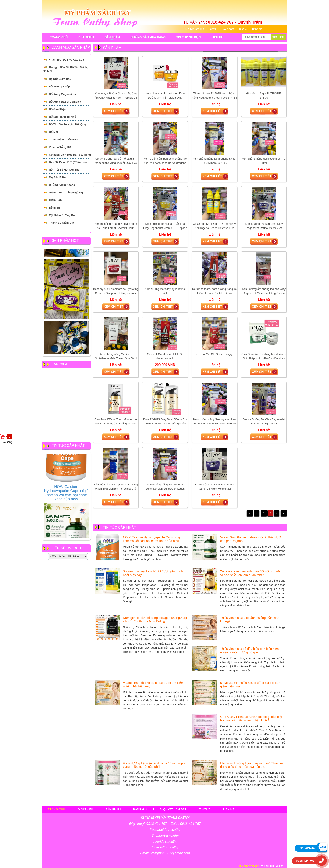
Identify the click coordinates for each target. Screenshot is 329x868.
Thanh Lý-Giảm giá (61, 223)
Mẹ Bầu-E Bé (57, 177)
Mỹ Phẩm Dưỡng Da (62, 215)
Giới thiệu (85, 809)
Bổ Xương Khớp (59, 87)
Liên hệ (229, 809)
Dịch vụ (243, 29)
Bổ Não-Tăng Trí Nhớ (63, 117)
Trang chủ (56, 809)
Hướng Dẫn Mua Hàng (148, 37)
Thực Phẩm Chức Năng (64, 139)
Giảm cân (55, 200)
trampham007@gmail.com (170, 853)
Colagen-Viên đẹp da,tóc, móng (70, 155)
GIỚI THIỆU (86, 37)
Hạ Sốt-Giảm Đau (60, 79)
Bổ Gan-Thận (57, 109)
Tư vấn (212, 29)
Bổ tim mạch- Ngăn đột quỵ (67, 124)
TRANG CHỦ (59, 37)
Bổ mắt (53, 132)
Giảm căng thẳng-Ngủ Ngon (68, 192)
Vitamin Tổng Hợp (61, 147)
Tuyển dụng (228, 29)
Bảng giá (257, 29)
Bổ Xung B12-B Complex (65, 102)
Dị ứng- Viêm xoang (62, 185)
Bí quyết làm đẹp (194, 29)
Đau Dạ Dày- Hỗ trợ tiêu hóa (68, 162)
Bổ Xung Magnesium (63, 94)
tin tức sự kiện (188, 37)
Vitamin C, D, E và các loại (67, 60)
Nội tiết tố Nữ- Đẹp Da (64, 170)
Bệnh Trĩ (54, 208)
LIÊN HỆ (217, 37)
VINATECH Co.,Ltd (272, 866)
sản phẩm (112, 39)
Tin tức (205, 809)
